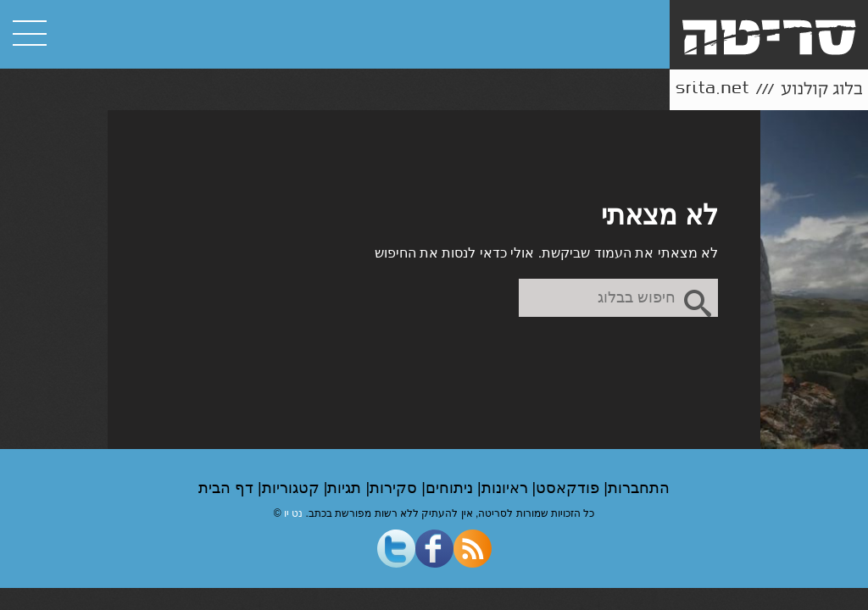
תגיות (346, 488)
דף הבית (228, 488)
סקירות (395, 488)
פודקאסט (570, 488)
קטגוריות (293, 488)
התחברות (639, 488)
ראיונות (507, 488)
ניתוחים (451, 488)
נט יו (293, 513)
